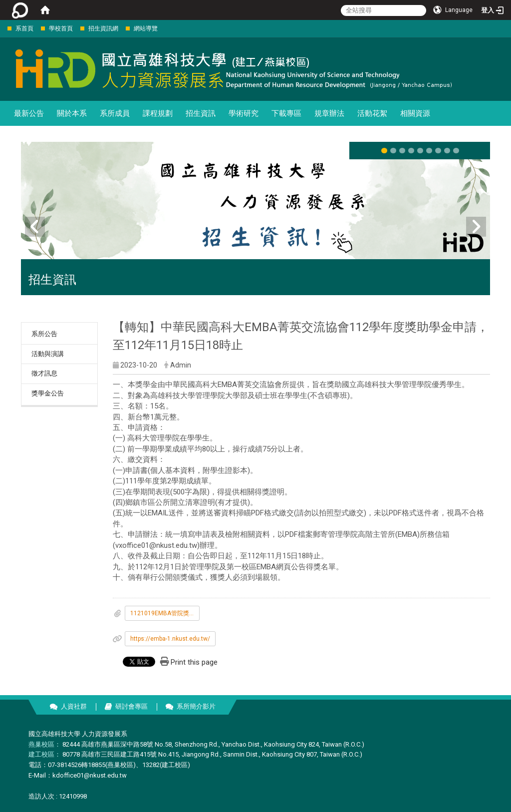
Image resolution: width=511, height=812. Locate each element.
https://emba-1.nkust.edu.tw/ (170, 639)
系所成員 (115, 113)
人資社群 (74, 706)
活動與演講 (48, 354)
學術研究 (244, 113)
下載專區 (286, 113)
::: (2, 28)
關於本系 (72, 113)
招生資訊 (201, 113)
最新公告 (29, 113)
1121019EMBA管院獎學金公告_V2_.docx (165, 613)
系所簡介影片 (196, 706)
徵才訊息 (44, 373)
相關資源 (415, 113)
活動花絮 (372, 113)
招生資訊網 (103, 28)
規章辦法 (329, 113)
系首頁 (24, 28)
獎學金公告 (48, 393)
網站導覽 (146, 28)
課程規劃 (158, 113)
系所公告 (44, 334)
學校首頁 (61, 28)
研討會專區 (131, 706)
